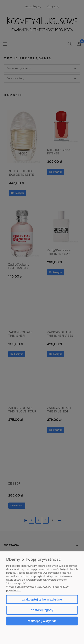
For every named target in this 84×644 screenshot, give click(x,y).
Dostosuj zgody (42, 610)
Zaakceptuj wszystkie (42, 621)
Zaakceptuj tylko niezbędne (42, 599)
